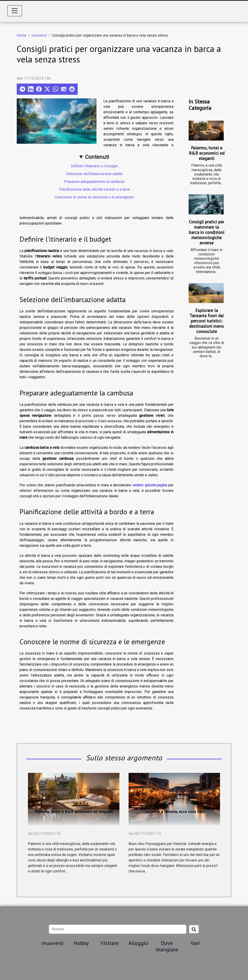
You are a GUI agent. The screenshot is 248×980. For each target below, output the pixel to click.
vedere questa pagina (150, 485)
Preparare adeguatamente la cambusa (94, 182)
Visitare (110, 943)
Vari (195, 943)
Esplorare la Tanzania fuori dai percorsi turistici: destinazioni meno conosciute (207, 321)
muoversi (39, 35)
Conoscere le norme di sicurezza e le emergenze (94, 197)
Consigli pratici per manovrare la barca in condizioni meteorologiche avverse (207, 232)
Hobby (81, 943)
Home (22, 35)
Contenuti (97, 157)
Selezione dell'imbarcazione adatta (94, 174)
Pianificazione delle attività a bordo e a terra (94, 189)
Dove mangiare (167, 946)
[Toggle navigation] (15, 11)
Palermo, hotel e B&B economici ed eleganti (207, 153)
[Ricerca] (117, 929)
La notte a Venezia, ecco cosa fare (174, 811)
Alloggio (138, 943)
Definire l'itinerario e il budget (94, 166)
